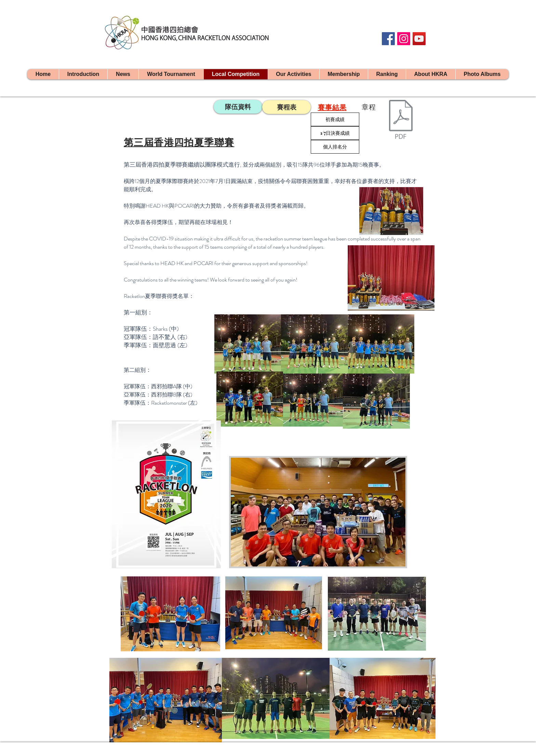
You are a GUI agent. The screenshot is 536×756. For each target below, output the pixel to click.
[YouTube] (419, 39)
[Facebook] (388, 39)
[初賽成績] (335, 119)
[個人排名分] (335, 147)
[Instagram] (404, 39)
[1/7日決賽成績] (335, 133)
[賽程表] (286, 107)
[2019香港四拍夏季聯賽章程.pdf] (401, 124)
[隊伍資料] (238, 107)
